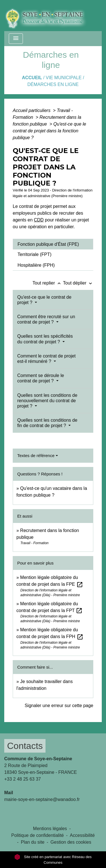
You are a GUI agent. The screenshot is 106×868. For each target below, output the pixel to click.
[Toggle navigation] (16, 39)
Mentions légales (50, 829)
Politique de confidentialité (38, 835)
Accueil (32, 78)
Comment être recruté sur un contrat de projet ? (46, 319)
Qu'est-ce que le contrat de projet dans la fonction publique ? (49, 131)
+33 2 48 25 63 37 (22, 779)
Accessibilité (82, 835)
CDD (39, 220)
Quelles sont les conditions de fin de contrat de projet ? (47, 423)
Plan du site (33, 842)
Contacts (25, 746)
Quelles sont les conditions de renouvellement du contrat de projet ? (47, 401)
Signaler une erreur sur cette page (59, 706)
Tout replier (48, 283)
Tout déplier (78, 283)
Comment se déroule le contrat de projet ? (41, 378)
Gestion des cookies (71, 842)
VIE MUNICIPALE (64, 78)
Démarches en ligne (53, 84)
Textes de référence (36, 455)
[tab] (53, 244)
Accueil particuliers (32, 110)
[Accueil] (50, 16)
